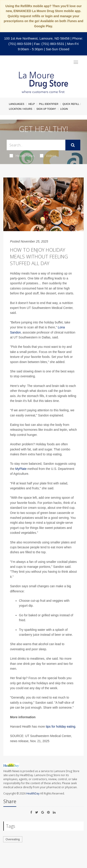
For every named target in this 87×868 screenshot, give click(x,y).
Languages (17, 104)
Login (64, 109)
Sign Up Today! (46, 109)
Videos (48, 156)
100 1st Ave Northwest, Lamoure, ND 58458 (37, 38)
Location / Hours (21, 109)
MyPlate (21, 469)
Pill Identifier (49, 104)
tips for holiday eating (60, 727)
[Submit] (73, 145)
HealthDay (33, 793)
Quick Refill (71, 104)
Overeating (13, 839)
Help (32, 104)
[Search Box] (36, 145)
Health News (22, 156)
